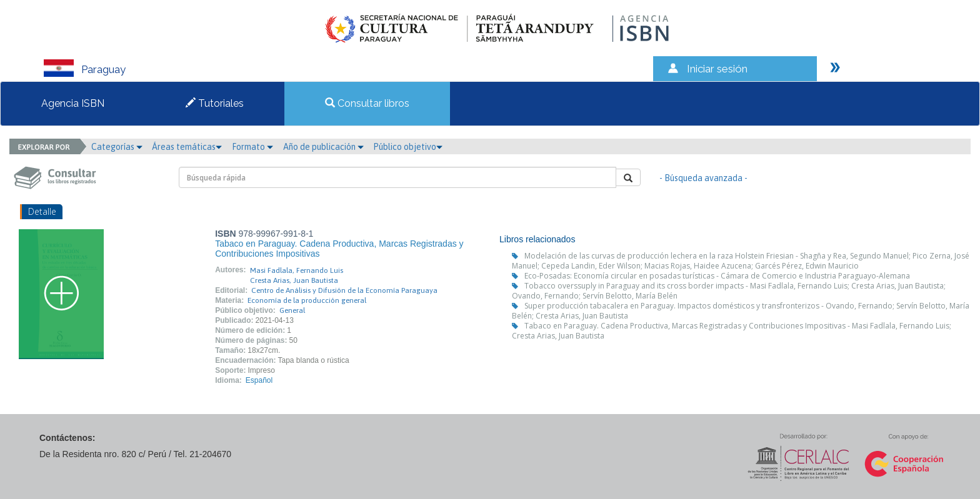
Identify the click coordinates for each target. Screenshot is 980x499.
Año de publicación (323, 147)
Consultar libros (367, 103)
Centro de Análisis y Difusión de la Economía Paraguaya (344, 290)
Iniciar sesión (717, 69)
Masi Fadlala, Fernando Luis (297, 270)
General (292, 310)
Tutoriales (215, 103)
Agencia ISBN (73, 103)
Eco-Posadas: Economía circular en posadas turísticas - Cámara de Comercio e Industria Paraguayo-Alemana (717, 276)
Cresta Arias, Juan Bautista (294, 280)
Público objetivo (408, 147)
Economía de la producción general (307, 300)
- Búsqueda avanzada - (703, 178)
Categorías (117, 147)
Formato (252, 147)
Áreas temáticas (187, 147)
